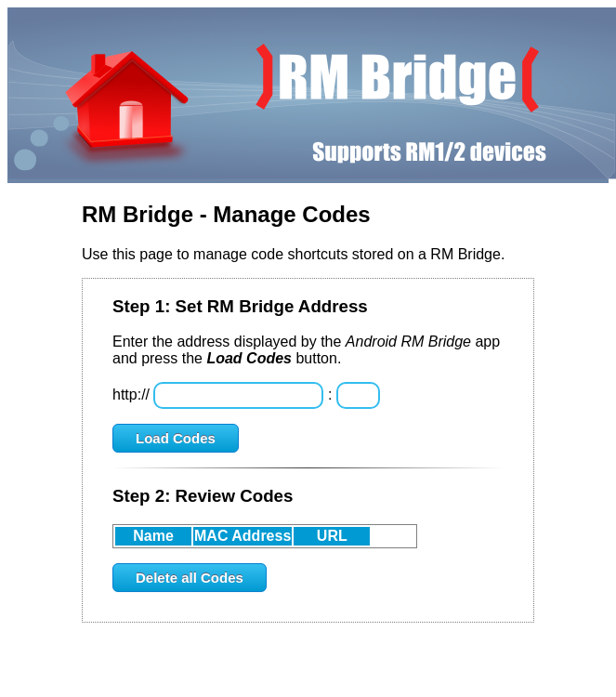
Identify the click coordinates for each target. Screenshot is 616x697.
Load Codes (176, 438)
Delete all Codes (190, 578)
